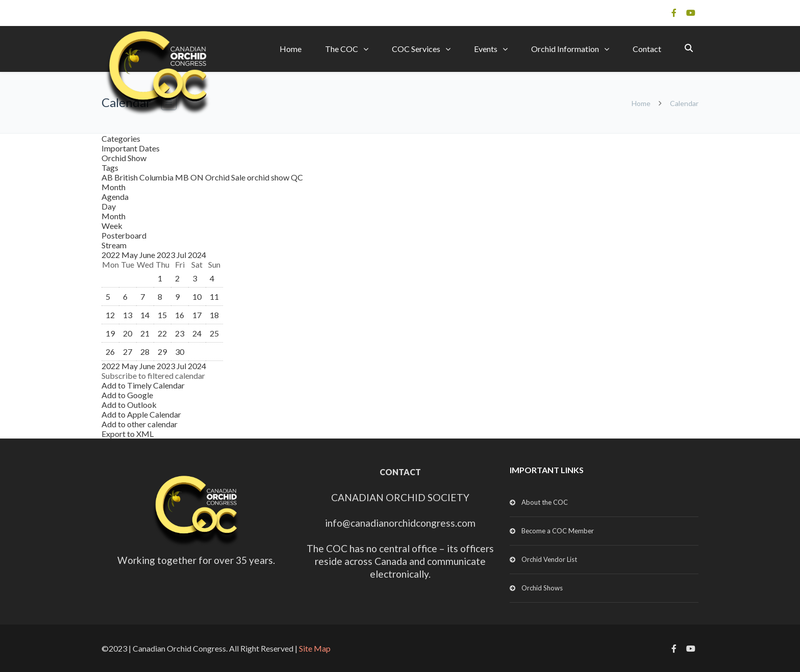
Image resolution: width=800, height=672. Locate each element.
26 (110, 352)
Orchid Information (565, 49)
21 (145, 333)
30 (180, 352)
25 (214, 333)
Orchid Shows (542, 588)
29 (162, 352)
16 (180, 315)
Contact (647, 49)
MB (183, 177)
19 (110, 333)
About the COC (545, 502)
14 (145, 315)
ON (198, 177)
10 (197, 296)
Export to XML (128, 434)
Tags (110, 167)
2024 (197, 255)
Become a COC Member (558, 531)
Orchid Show (124, 158)
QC (297, 177)
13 (128, 315)
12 (110, 315)
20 (128, 333)
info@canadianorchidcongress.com (400, 523)
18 (214, 315)
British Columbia (145, 177)
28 (145, 352)
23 (180, 333)
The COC (342, 49)
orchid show (269, 177)
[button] (153, 376)
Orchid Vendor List (549, 559)
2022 (111, 255)
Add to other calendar (140, 424)
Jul (182, 255)
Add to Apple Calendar (141, 414)
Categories (121, 138)
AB (108, 177)
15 (162, 315)
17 (197, 315)
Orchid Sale (226, 177)
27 (128, 352)
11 (214, 296)
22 (162, 333)
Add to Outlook (129, 405)
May (130, 255)
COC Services (416, 49)
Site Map (315, 648)
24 (197, 333)
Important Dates (131, 148)
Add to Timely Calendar (143, 385)
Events (486, 49)
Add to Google (127, 395)
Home (291, 49)
